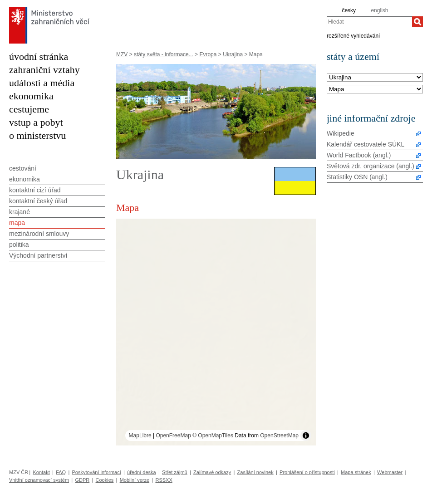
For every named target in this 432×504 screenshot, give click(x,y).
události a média (42, 83)
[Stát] (375, 78)
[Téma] (375, 90)
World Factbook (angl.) (359, 155)
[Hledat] (417, 22)
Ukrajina (233, 54)
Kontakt (41, 472)
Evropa (208, 54)
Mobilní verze (135, 480)
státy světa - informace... (164, 54)
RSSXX (164, 480)
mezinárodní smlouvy (39, 234)
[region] (216, 332)
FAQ (61, 472)
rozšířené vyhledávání (353, 35)
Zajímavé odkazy (212, 472)
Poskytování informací (97, 472)
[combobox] (369, 22)
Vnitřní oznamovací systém (39, 480)
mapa (17, 223)
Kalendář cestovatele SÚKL (366, 144)
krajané (20, 212)
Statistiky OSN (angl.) (357, 177)
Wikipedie (341, 133)
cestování (23, 168)
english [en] (379, 10)
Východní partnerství (38, 255)
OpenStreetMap (279, 435)
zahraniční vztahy (44, 70)
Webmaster (390, 472)
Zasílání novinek (255, 472)
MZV (122, 54)
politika (19, 245)
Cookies (105, 480)
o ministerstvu (37, 135)
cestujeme (29, 109)
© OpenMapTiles (213, 435)
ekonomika (31, 96)
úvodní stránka (39, 56)
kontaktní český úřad (38, 201)
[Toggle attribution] (306, 435)
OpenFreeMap (173, 435)
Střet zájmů (175, 472)
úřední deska (142, 472)
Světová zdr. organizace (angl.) (371, 166)
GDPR (82, 480)
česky (349, 10)
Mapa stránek (356, 472)
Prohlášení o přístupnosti (307, 472)
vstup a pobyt (36, 122)
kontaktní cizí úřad (35, 190)
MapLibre (140, 435)
